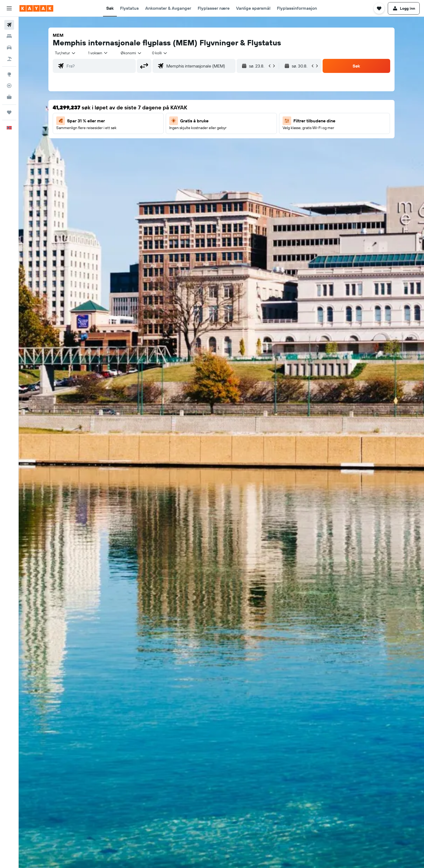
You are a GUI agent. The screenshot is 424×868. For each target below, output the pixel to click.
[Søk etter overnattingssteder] (9, 36)
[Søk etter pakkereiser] (9, 59)
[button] (9, 8)
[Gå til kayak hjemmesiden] (36, 8)
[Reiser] (9, 112)
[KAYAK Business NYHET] (9, 97)
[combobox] (65, 53)
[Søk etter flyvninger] (9, 25)
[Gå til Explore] (9, 74)
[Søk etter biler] (9, 48)
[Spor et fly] (9, 86)
